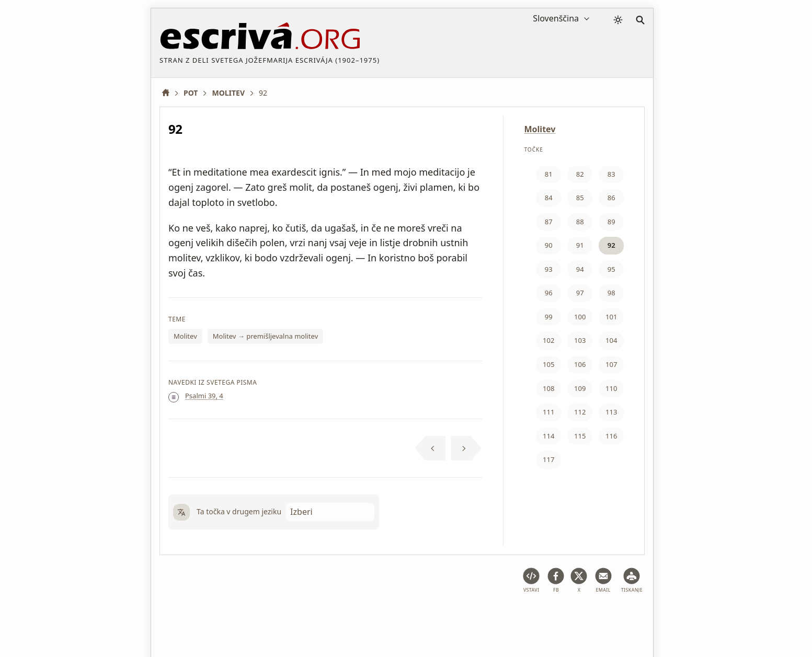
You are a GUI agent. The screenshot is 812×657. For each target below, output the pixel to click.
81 (549, 174)
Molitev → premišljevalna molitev (266, 336)
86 (611, 198)
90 (549, 245)
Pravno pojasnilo (237, 618)
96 (549, 293)
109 (580, 388)
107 (611, 364)
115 (580, 436)
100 (580, 317)
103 (580, 340)
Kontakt (514, 618)
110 (611, 388)
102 (548, 340)
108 (548, 388)
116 (611, 436)
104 (611, 340)
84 (549, 198)
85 (580, 198)
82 (580, 174)
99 (549, 317)
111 (548, 412)
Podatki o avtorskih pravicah (439, 618)
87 (549, 222)
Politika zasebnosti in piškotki (328, 618)
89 (611, 222)
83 (611, 174)
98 (611, 293)
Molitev (185, 336)
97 (580, 293)
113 (611, 412)
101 (611, 317)
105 (548, 364)
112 (580, 412)
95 (611, 269)
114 (548, 436)
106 (580, 364)
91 (580, 245)
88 (580, 222)
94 (580, 269)
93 (549, 269)
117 (548, 459)
